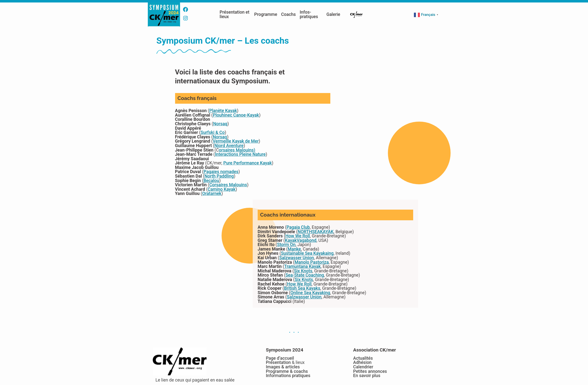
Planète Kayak (223, 111)
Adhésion (362, 362)
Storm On (286, 245)
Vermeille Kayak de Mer (236, 141)
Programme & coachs (287, 371)
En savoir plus (367, 376)
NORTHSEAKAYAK (316, 232)
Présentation (278, 362)
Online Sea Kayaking (310, 293)
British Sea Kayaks (302, 288)
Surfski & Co (213, 132)
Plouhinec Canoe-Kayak (236, 115)
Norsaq (220, 124)
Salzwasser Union (297, 258)
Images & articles (283, 367)
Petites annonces (370, 371)
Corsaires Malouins (228, 185)
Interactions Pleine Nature (240, 154)
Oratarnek (212, 193)
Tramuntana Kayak (302, 266)
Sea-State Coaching (305, 275)
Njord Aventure (229, 146)
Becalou (211, 181)
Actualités (363, 358)
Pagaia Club (298, 227)
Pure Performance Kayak (248, 163)
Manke (294, 249)
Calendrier (363, 367)
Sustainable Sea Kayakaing (307, 253)
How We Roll (298, 236)
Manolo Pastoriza (312, 262)
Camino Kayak (222, 189)
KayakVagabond (301, 240)
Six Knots (303, 271)
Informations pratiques (288, 376)
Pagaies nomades (221, 172)
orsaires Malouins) (237, 150)
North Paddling (219, 176)
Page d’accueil (280, 358)
